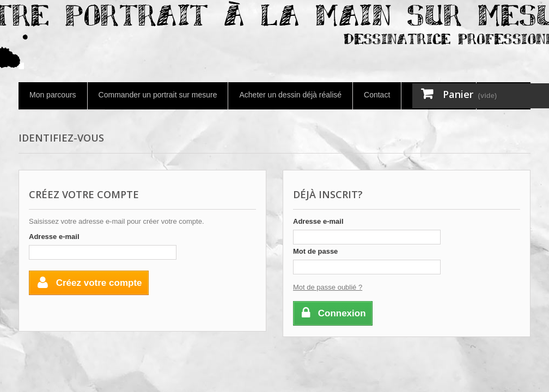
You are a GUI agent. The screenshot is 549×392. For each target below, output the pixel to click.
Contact (377, 95)
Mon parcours (53, 95)
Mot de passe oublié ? (328, 287)
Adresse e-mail (54, 237)
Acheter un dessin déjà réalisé (290, 95)
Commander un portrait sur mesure (158, 95)
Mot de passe (315, 251)
